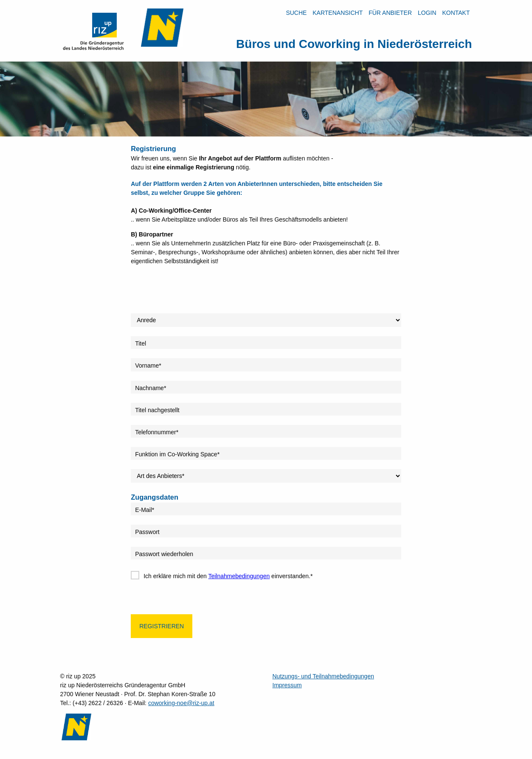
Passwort (147, 532)
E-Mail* (145, 510)
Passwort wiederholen (164, 554)
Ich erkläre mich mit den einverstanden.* (228, 576)
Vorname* (148, 365)
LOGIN (427, 13)
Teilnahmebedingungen (239, 576)
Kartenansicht (338, 13)
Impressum (287, 685)
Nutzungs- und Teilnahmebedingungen (323, 676)
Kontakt (456, 13)
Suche (296, 13)
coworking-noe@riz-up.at (181, 703)
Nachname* (151, 388)
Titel (141, 343)
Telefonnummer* (157, 432)
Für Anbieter (390, 13)
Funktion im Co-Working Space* (177, 454)
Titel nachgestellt (157, 410)
